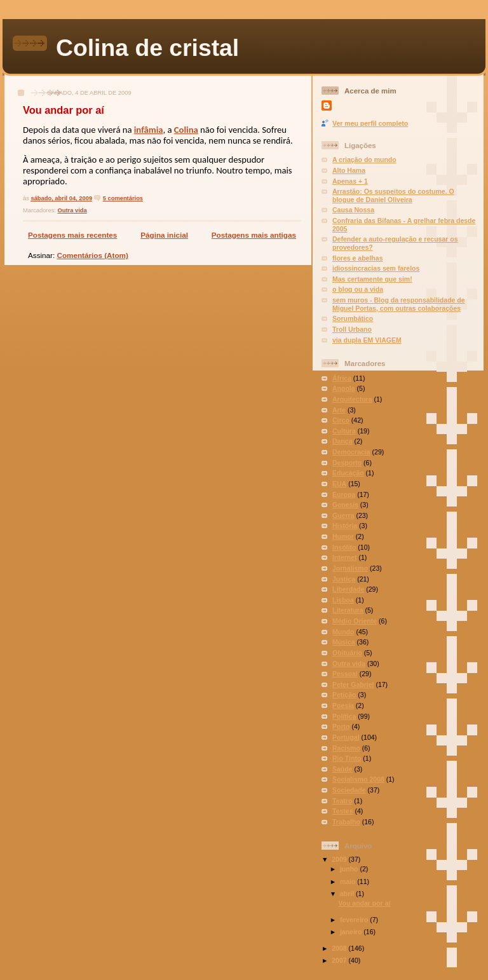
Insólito (344, 547)
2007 (340, 960)
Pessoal (345, 674)
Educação (348, 473)
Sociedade (349, 790)
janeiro (352, 932)
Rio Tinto (347, 758)
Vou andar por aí (64, 110)
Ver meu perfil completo (370, 123)
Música (344, 642)
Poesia (343, 705)
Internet (345, 557)
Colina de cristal (147, 48)
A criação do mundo (364, 160)
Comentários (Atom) (92, 255)
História (345, 526)
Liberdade (348, 589)
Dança (342, 441)
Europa (344, 494)
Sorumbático (353, 318)
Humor (343, 536)
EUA (339, 484)
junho (350, 869)
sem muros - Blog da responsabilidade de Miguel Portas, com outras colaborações (399, 304)
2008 (340, 948)
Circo (341, 420)
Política (344, 716)
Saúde (342, 769)
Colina (186, 130)
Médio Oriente (355, 621)
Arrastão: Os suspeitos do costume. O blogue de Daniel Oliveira (393, 195)
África (342, 378)
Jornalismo (350, 568)
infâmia (149, 130)
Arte (339, 410)
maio (349, 881)
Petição (344, 695)
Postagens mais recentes (72, 235)
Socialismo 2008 (358, 779)
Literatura (348, 610)
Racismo (346, 748)
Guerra (343, 515)
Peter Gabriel (353, 684)
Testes (343, 811)
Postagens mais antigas (254, 235)
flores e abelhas (358, 258)
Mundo (343, 632)
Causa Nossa (353, 210)
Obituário (347, 653)
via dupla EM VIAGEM (367, 340)
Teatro (342, 801)
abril (348, 894)
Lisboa (343, 600)
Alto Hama (349, 170)
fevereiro (355, 920)
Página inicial (164, 235)
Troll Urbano (352, 329)
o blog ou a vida (358, 289)
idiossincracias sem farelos (376, 268)
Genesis (345, 505)
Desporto (347, 463)
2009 (340, 859)
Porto (341, 726)
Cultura (344, 431)
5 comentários (123, 198)
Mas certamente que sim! (372, 279)
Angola (344, 388)
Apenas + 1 (350, 181)
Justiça (344, 579)
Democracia (351, 452)
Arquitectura (352, 399)
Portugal (346, 737)
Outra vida (72, 210)
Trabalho (346, 822)
